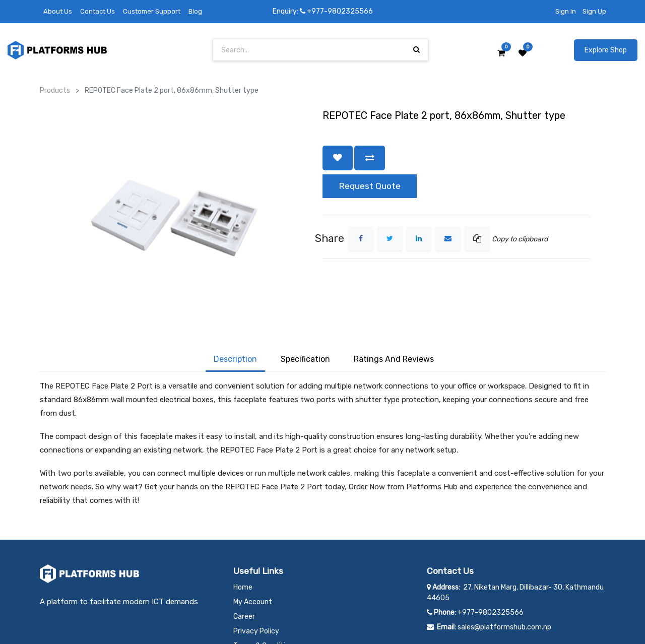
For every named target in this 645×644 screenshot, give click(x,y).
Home (243, 525)
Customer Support (152, 11)
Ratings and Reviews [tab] (394, 298)
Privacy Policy (256, 569)
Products (55, 90)
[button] (338, 158)
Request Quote (370, 186)
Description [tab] (235, 298)
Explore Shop (606, 50)
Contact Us (98, 11)
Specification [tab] (305, 298)
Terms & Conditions (265, 584)
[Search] (416, 50)
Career (244, 555)
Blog (195, 11)
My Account (253, 540)
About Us (58, 11)
